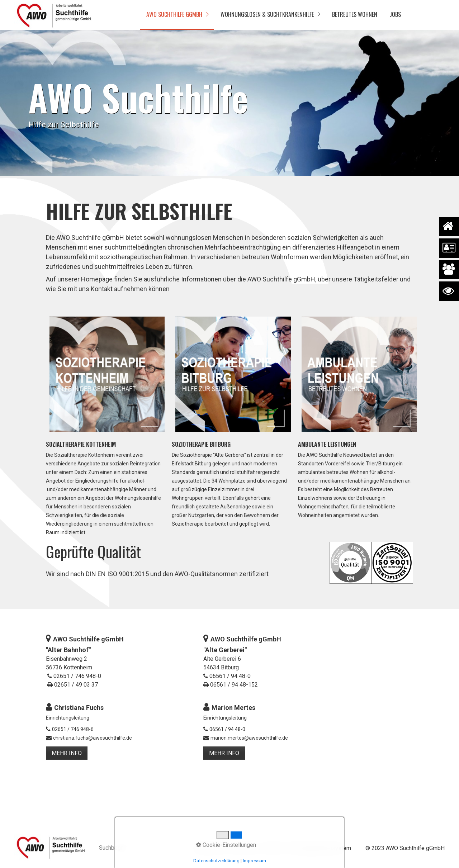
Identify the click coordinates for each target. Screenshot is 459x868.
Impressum (245, 848)
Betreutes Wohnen (355, 14)
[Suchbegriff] (139, 848)
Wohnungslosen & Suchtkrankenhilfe (267, 14)
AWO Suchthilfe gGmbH (174, 14)
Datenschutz (210, 848)
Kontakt (273, 848)
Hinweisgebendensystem (319, 848)
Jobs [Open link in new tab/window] (395, 14)
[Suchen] (176, 848)
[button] (67, 753)
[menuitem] (177, 15)
